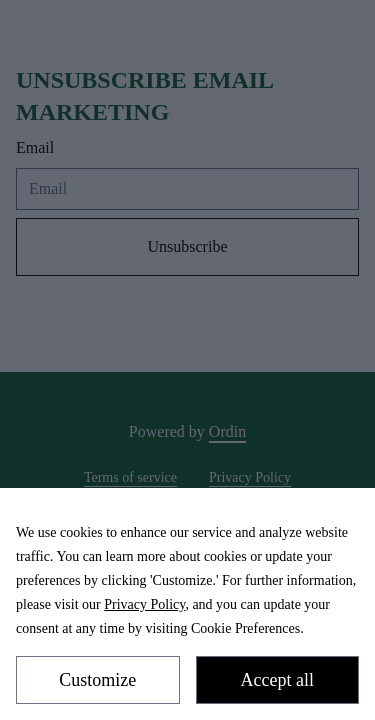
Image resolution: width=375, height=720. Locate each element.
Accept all (277, 680)
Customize (97, 680)
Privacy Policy (144, 604)
